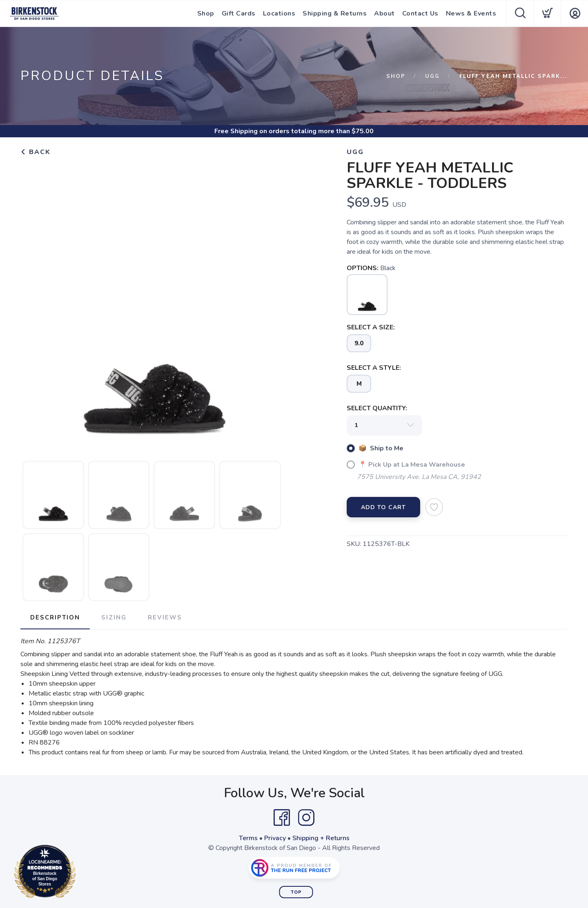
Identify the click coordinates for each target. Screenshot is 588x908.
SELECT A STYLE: (374, 368)
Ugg (432, 76)
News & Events (471, 13)
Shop (206, 13)
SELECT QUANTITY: (377, 408)
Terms (248, 838)
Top (296, 892)
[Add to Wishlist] (434, 507)
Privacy (275, 838)
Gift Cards (239, 13)
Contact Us (420, 13)
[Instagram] (306, 818)
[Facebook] (282, 818)
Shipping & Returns (335, 13)
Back (36, 152)
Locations (279, 13)
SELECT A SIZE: (371, 327)
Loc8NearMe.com (81, 873)
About (384, 13)
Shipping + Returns (321, 838)
